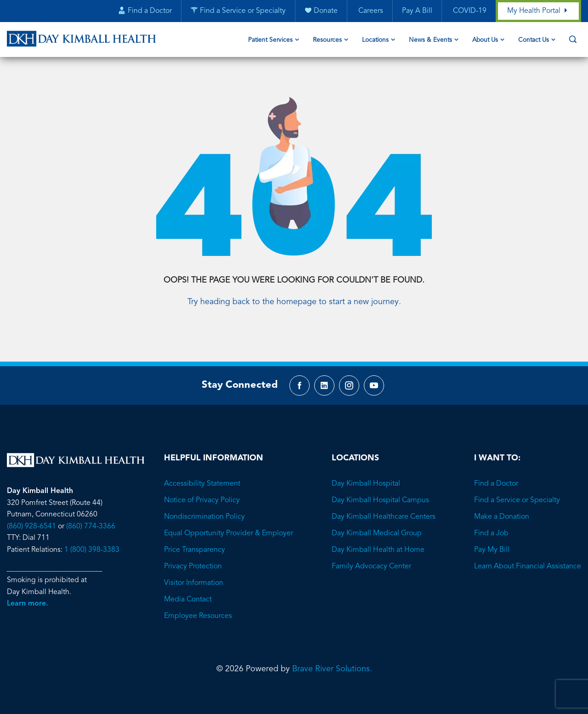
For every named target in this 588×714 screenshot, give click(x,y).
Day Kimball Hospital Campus (380, 490)
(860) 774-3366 (91, 516)
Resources (327, 41)
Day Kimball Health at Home (378, 540)
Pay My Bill (492, 540)
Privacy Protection (193, 556)
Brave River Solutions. (332, 659)
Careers (369, 11)
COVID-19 (468, 11)
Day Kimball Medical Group (377, 523)
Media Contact (188, 589)
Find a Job (491, 523)
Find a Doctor (496, 474)
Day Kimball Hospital (366, 474)
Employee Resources (198, 606)
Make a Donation (502, 507)
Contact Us (534, 41)
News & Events (430, 41)
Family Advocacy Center (371, 556)
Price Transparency (195, 540)
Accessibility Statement (202, 474)
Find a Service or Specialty (517, 490)
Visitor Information (194, 573)
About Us (485, 41)
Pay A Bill (417, 11)
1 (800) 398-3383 (92, 540)
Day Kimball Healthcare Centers (384, 507)
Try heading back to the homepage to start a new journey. (294, 290)
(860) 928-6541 (31, 516)
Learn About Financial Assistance (528, 556)
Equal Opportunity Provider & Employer (229, 523)
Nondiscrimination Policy (204, 507)
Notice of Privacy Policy (202, 490)
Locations (375, 41)
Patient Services (270, 41)
